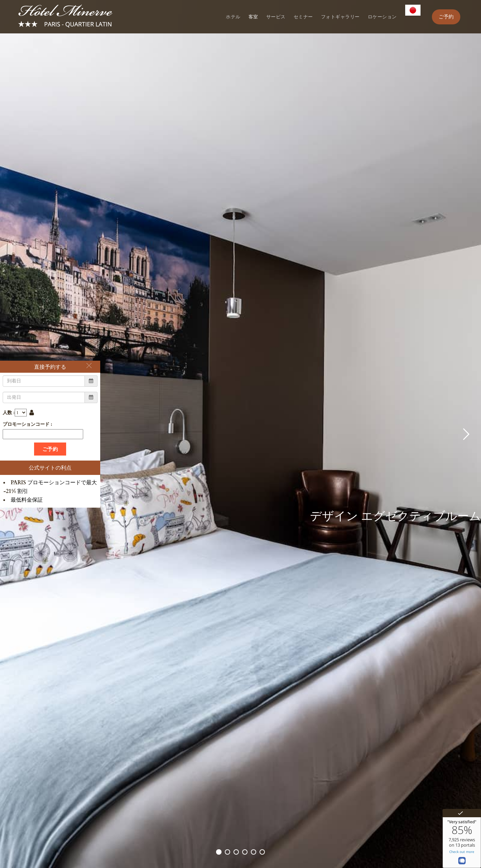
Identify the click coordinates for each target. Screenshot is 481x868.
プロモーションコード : (27, 424)
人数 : (9, 413)
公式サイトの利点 (50, 468)
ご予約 (446, 17)
